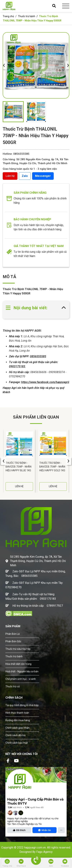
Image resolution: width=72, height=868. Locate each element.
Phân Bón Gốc (13, 641)
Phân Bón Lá (12, 634)
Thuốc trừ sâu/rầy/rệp (18, 649)
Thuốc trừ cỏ (13, 686)
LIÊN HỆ (19, 486)
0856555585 (29, 576)
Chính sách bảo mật (17, 743)
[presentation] (4, 65)
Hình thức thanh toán (17, 713)
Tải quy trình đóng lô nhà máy (22, 705)
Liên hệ (10, 176)
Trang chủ (8, 16)
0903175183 (48, 599)
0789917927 (55, 606)
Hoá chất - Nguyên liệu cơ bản (22, 671)
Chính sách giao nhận (17, 728)
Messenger (43, 176)
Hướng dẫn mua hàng (18, 720)
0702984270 (13, 587)
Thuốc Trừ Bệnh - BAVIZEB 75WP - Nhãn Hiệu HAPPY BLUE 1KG (18, 467)
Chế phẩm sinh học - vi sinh (21, 679)
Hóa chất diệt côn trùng (18, 664)
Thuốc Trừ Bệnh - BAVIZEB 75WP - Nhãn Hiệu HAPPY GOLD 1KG (52, 467)
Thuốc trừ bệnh (27, 16)
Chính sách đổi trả (15, 735)
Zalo (25, 176)
